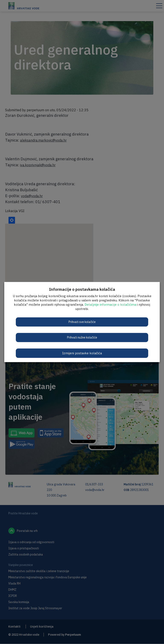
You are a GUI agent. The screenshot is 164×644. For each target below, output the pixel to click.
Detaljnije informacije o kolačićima (110, 304)
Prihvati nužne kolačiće (82, 337)
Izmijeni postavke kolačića (82, 353)
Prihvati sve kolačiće (82, 322)
